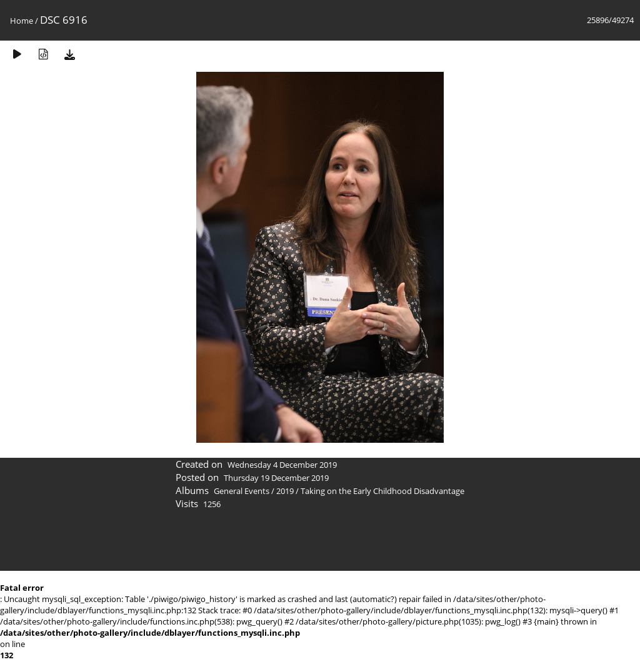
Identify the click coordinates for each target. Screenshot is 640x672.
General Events (242, 491)
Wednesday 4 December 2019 (282, 465)
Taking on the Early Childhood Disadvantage (382, 491)
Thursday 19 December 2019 (276, 478)
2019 (285, 491)
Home (22, 21)
